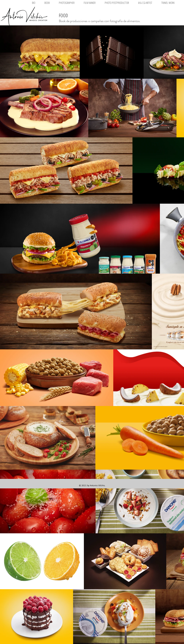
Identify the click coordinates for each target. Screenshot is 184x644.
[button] (67, 3)
